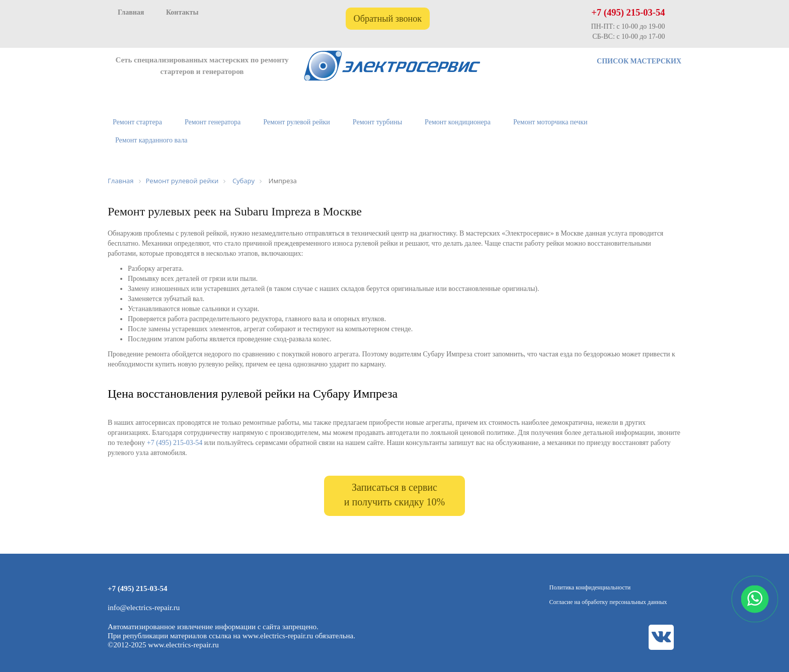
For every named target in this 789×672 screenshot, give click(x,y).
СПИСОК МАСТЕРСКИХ (639, 61)
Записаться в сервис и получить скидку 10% (395, 495)
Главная (131, 12)
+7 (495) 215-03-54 (628, 13)
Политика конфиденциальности (590, 587)
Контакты (182, 12)
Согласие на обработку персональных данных (608, 602)
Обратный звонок (388, 19)
